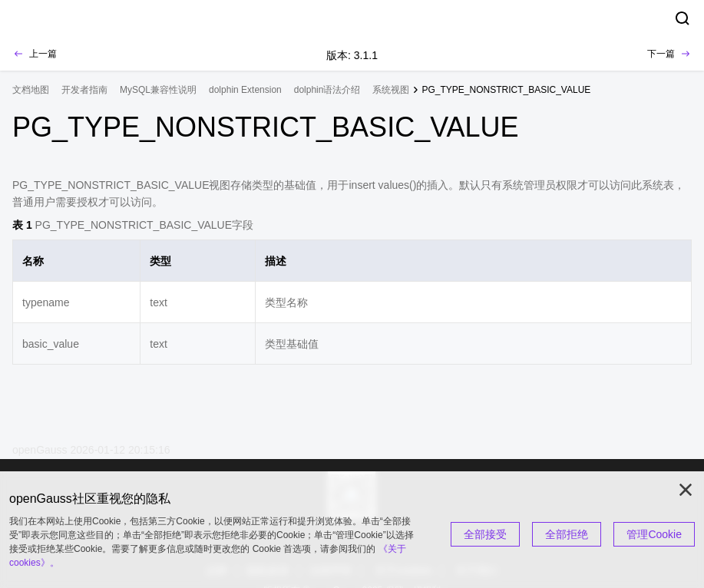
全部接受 (485, 534)
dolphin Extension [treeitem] (245, 90)
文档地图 (31, 90)
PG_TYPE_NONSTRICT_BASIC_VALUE (506, 90)
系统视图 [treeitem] (391, 90)
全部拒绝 (567, 534)
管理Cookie (654, 534)
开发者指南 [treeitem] (84, 90)
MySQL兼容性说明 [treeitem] (158, 90)
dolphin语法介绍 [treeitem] (327, 90)
